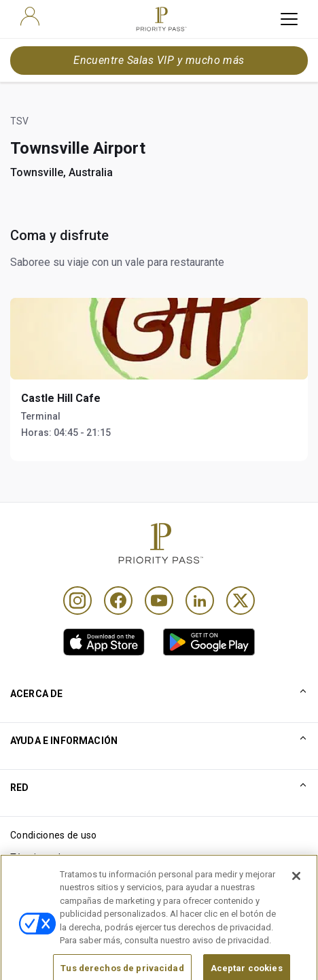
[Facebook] (118, 601)
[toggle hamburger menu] (289, 19)
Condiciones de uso (54, 835)
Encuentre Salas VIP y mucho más (159, 60)
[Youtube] (159, 601)
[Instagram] (77, 601)
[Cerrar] (296, 889)
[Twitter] (241, 601)
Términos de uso (48, 858)
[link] (104, 642)
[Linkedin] (200, 601)
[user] (30, 16)
